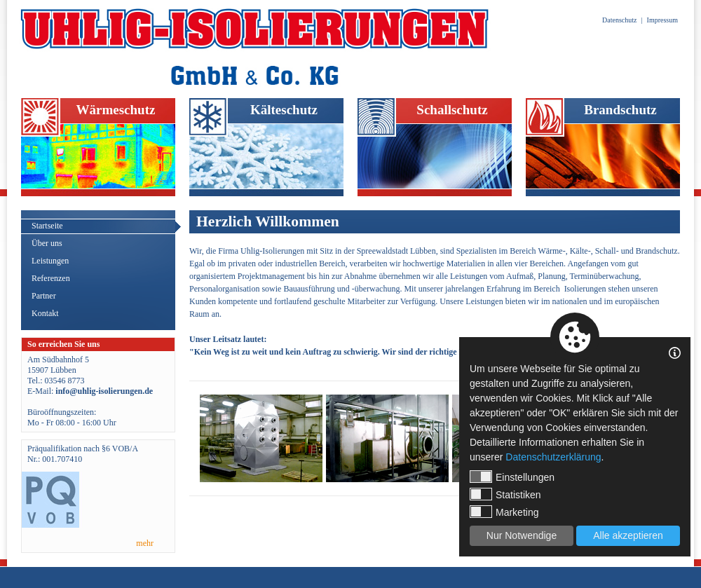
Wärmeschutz (116, 110)
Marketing (504, 512)
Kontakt (45, 313)
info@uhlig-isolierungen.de (104, 391)
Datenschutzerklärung (553, 457)
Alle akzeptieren (628, 535)
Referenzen (51, 278)
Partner (44, 296)
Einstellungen (512, 477)
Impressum (662, 20)
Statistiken (505, 494)
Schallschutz (452, 110)
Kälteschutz (284, 110)
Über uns (47, 243)
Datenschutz (619, 20)
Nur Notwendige (522, 535)
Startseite (47, 226)
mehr (145, 543)
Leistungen (50, 261)
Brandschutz (620, 110)
